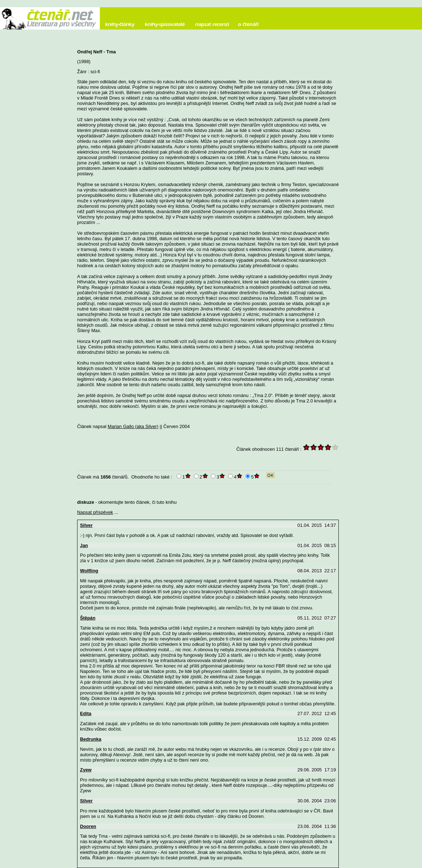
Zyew (86, 770)
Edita (86, 713)
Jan (84, 545)
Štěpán (88, 618)
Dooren (88, 826)
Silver (86, 525)
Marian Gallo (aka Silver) (133, 426)
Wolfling (89, 571)
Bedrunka (91, 739)
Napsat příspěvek (95, 512)
